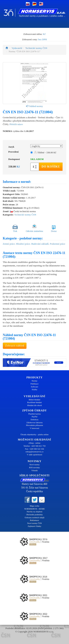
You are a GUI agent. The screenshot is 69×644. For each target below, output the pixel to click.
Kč (44, 34)
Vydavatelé (17, 48)
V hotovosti (34, 428)
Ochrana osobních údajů (34, 517)
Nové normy (34, 465)
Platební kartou (34, 414)
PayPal (34, 417)
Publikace (34, 384)
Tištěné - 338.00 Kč (45, 152)
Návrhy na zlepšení (34, 512)
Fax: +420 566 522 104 (34, 449)
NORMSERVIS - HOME (35, 509)
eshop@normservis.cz (34, 452)
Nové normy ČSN (34, 523)
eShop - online (34, 443)
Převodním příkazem (35, 425)
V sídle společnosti (35, 455)
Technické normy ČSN (36, 48)
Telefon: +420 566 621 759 (35, 446)
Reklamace (34, 520)
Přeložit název (16, 124)
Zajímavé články (35, 526)
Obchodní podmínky (34, 514)
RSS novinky (34, 467)
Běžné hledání (34, 400)
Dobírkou (34, 419)
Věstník (34, 470)
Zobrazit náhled (15, 346)
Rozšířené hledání (34, 402)
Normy (34, 381)
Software (35, 387)
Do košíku (51, 166)
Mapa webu (35, 506)
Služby (34, 389)
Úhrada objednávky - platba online (34, 434)
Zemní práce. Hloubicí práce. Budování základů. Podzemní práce (34, 244)
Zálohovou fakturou (35, 422)
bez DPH (43, 39)
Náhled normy (34, 106)
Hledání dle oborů (34, 405)
